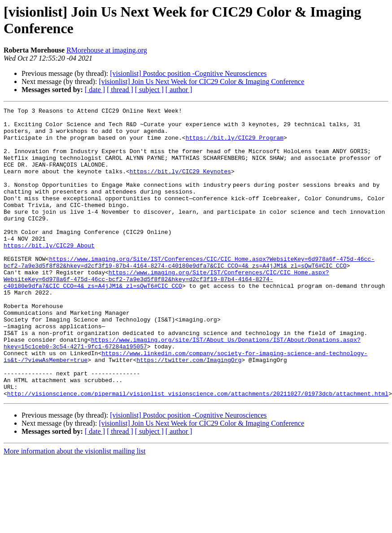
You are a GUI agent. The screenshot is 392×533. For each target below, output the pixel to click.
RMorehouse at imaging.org (107, 50)
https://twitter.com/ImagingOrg (189, 411)
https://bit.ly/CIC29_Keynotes (180, 185)
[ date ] (95, 90)
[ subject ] (149, 90)
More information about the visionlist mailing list (74, 509)
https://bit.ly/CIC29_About (49, 273)
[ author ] (179, 90)
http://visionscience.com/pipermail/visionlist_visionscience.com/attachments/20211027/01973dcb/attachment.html (198, 451)
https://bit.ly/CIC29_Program (235, 144)
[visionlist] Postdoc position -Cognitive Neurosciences (188, 73)
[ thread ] (120, 90)
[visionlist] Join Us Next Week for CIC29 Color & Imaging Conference (201, 81)
